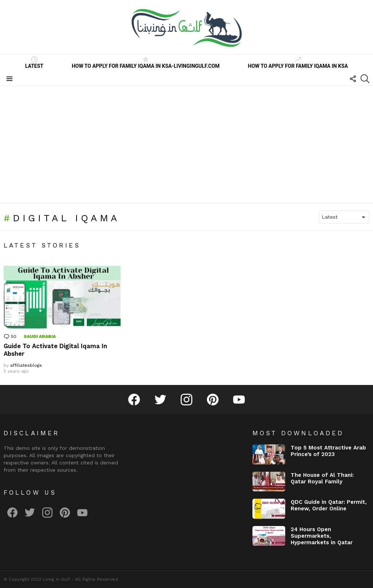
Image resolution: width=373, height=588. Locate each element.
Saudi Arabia (40, 336)
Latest (34, 63)
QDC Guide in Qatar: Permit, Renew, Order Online (329, 505)
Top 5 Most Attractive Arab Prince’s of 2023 (328, 451)
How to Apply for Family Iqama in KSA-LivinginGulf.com (146, 63)
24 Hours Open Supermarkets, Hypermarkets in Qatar (322, 536)
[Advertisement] (186, 144)
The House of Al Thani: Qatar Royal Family (322, 478)
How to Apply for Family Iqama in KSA (298, 63)
